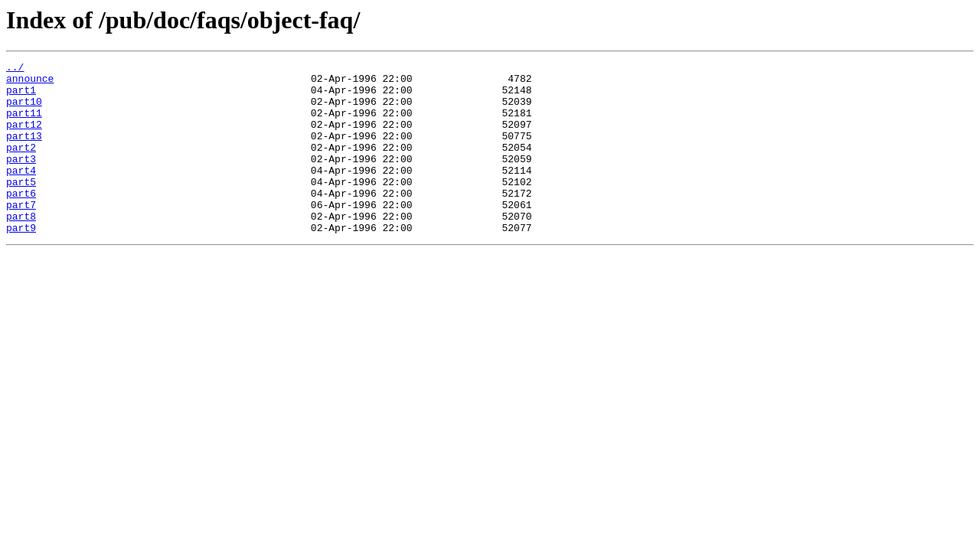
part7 (21, 234)
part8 (21, 248)
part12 (24, 138)
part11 (24, 124)
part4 (21, 193)
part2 (21, 165)
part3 (21, 179)
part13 (24, 152)
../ (15, 69)
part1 (21, 96)
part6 (21, 220)
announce (30, 83)
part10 (24, 110)
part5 (21, 207)
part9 (21, 262)
